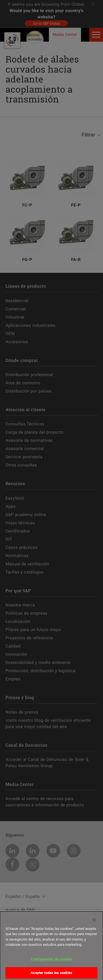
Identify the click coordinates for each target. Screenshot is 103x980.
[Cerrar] (94, 922)
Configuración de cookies (51, 961)
